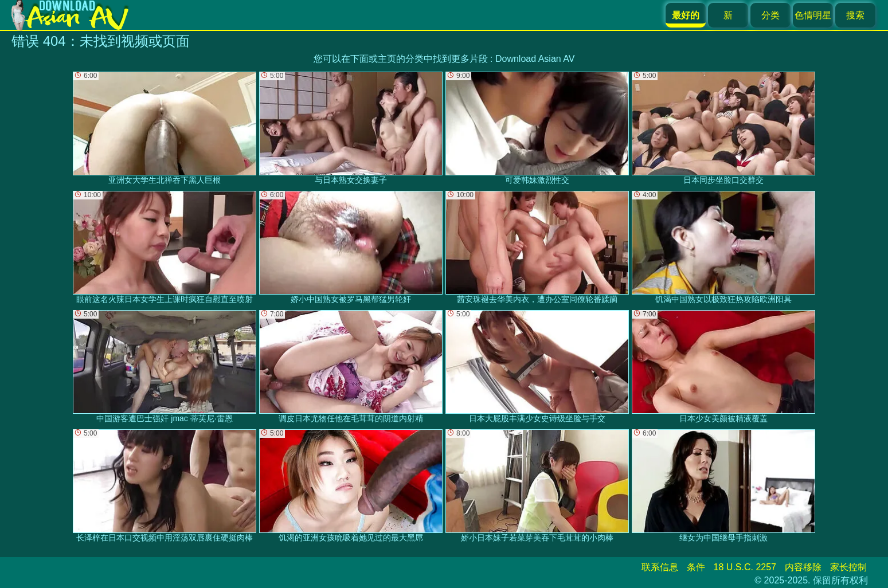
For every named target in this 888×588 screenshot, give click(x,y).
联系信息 (660, 567)
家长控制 (848, 567)
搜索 (855, 15)
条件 (696, 567)
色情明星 (813, 15)
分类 (770, 15)
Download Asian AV (535, 59)
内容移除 (803, 567)
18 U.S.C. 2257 (745, 567)
